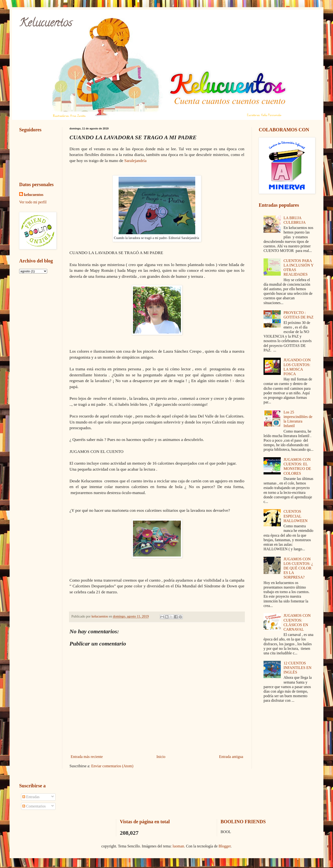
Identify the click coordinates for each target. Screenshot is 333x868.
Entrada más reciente (87, 757)
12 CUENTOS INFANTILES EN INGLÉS (297, 668)
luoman (178, 846)
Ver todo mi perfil (33, 202)
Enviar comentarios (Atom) (112, 766)
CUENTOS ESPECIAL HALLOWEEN (295, 516)
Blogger (225, 846)
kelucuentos (34, 195)
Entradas (31, 797)
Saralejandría (135, 161)
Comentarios (34, 806)
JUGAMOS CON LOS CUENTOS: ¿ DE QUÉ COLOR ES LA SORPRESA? (298, 568)
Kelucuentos (46, 24)
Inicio (161, 757)
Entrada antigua (231, 757)
